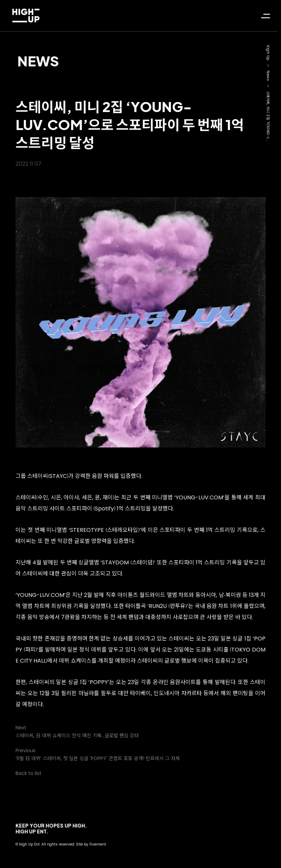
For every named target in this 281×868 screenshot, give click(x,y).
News (38, 61)
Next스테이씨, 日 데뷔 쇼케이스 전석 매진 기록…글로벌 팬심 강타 (77, 732)
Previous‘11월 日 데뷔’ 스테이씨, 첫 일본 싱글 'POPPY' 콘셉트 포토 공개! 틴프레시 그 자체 (98, 754)
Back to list (28, 773)
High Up (268, 53)
